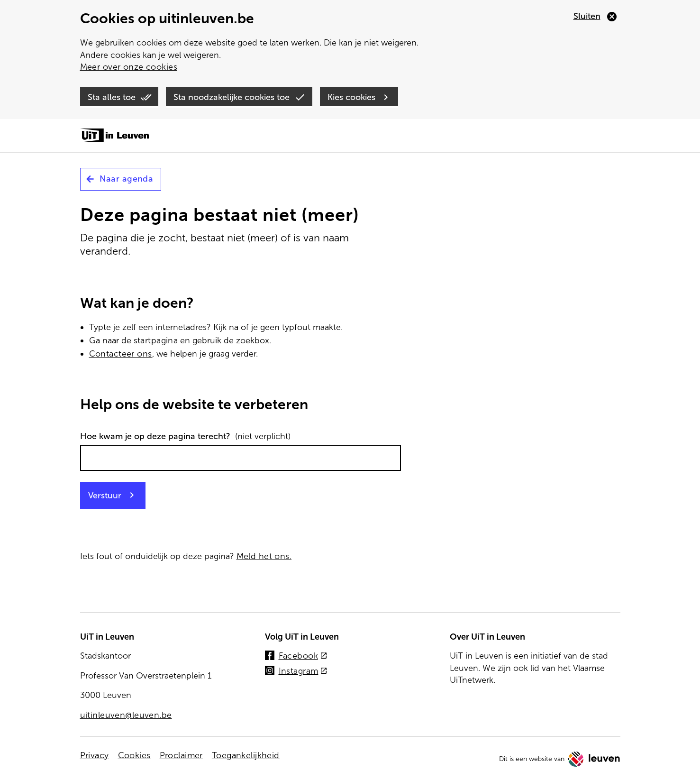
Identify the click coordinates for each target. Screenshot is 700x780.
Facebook (303, 656)
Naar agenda (127, 179)
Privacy (95, 755)
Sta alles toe (112, 97)
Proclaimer (181, 755)
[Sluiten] (595, 17)
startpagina (156, 340)
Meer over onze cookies (129, 67)
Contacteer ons (121, 354)
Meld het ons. (264, 556)
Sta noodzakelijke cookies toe (232, 97)
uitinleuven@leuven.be (126, 715)
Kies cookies (351, 97)
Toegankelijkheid (246, 755)
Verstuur (105, 496)
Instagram (303, 672)
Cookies (134, 755)
